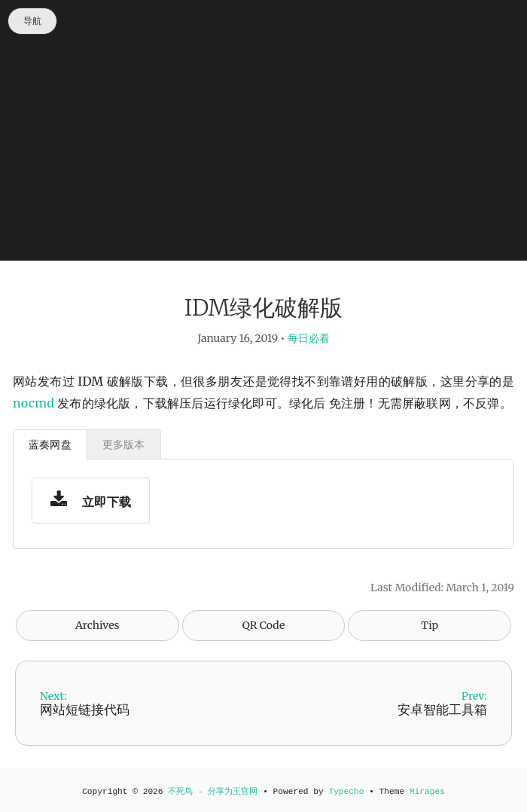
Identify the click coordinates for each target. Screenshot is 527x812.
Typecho (346, 792)
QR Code (263, 625)
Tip (430, 625)
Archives (97, 625)
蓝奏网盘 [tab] (50, 444)
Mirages (427, 792)
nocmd (34, 403)
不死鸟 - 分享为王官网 (213, 792)
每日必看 (309, 338)
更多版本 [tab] (124, 444)
